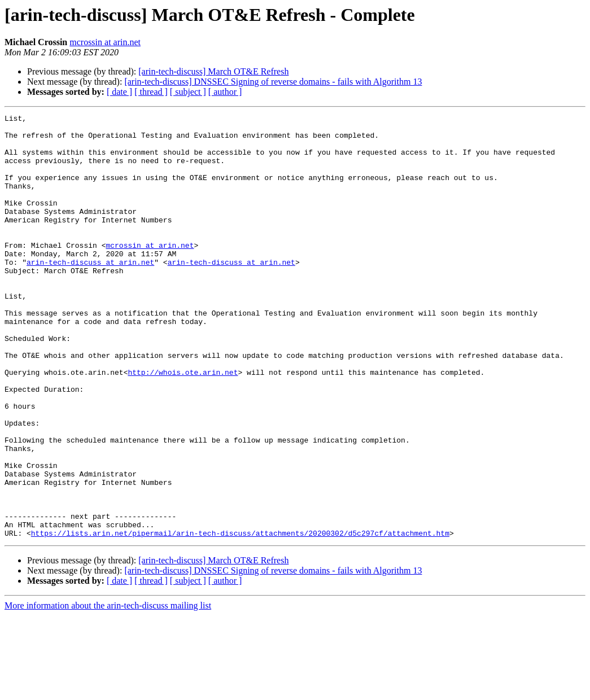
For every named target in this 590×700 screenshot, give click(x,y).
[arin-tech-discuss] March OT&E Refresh (213, 71)
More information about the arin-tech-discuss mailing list (108, 690)
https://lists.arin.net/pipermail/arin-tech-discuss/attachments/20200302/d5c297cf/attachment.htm (240, 618)
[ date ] (119, 92)
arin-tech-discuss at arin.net (90, 292)
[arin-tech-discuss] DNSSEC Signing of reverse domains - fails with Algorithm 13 (273, 82)
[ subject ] (188, 92)
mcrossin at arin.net (105, 42)
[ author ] (225, 92)
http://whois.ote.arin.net (183, 425)
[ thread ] (151, 92)
